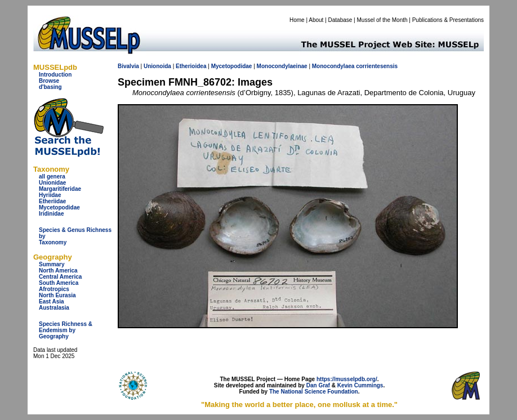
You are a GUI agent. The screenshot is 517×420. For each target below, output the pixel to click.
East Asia (52, 301)
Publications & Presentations (448, 20)
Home (297, 20)
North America (58, 271)
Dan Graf (318, 385)
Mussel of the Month (382, 20)
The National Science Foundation (314, 392)
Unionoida (157, 66)
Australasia (54, 308)
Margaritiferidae (60, 189)
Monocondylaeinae (282, 66)
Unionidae (52, 183)
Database (340, 20)
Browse (49, 81)
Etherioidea (191, 66)
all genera (52, 177)
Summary (52, 264)
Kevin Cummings (360, 385)
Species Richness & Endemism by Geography (66, 330)
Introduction (55, 75)
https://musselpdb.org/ (347, 379)
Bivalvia (128, 66)
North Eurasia (57, 295)
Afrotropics (54, 289)
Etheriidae (52, 201)
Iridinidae (51, 214)
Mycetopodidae (59, 207)
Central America (60, 277)
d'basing (50, 87)
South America (59, 283)
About (316, 20)
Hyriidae (50, 195)
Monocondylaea (333, 66)
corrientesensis (377, 66)
